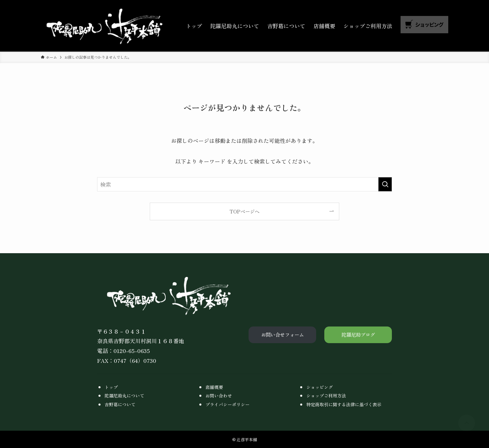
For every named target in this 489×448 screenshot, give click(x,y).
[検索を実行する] (385, 184)
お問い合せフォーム (283, 334)
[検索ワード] (244, 184)
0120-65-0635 (132, 351)
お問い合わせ (219, 396)
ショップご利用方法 (326, 396)
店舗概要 (214, 387)
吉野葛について (120, 404)
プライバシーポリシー (228, 404)
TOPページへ (244, 211)
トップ (111, 387)
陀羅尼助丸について (124, 396)
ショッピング (320, 387)
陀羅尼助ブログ (358, 334)
